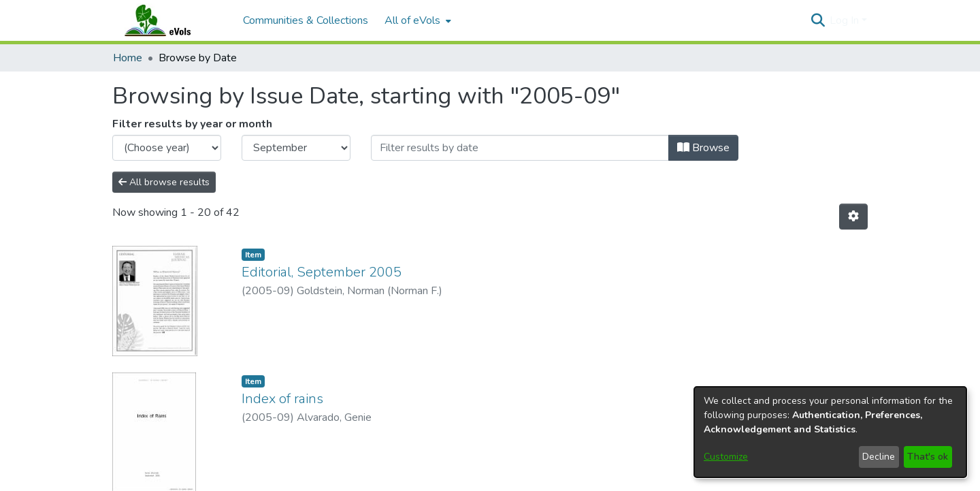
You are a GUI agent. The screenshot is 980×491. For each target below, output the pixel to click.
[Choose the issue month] (296, 148)
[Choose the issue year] (167, 148)
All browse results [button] (164, 182)
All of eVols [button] (412, 20)
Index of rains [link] (282, 409)
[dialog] (830, 432)
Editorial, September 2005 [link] (322, 272)
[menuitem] (416, 20)
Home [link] (128, 58)
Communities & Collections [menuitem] (306, 20)
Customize (726, 457)
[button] (818, 20)
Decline (879, 457)
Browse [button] (703, 148)
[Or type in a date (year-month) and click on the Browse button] (520, 148)
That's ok (928, 457)
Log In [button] (846, 20)
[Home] (171, 20)
